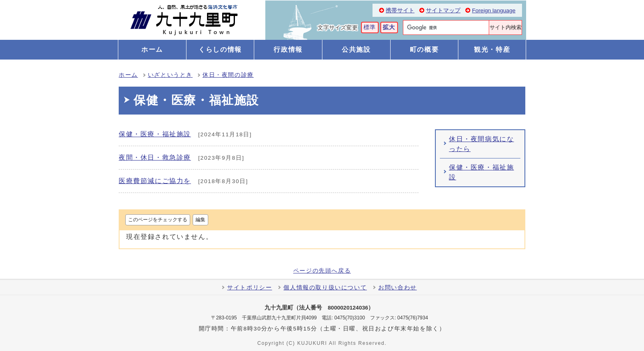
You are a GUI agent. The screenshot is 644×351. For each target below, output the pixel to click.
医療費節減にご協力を (155, 181)
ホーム (128, 75)
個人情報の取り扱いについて (325, 288)
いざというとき (170, 75)
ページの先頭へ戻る (322, 271)
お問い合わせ (398, 288)
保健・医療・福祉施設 (155, 134)
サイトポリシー (250, 288)
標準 (370, 27)
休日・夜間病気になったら (481, 144)
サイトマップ (443, 10)
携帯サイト (400, 10)
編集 (200, 220)
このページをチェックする (158, 220)
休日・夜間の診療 (228, 75)
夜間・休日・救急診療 (155, 157)
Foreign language (494, 10)
